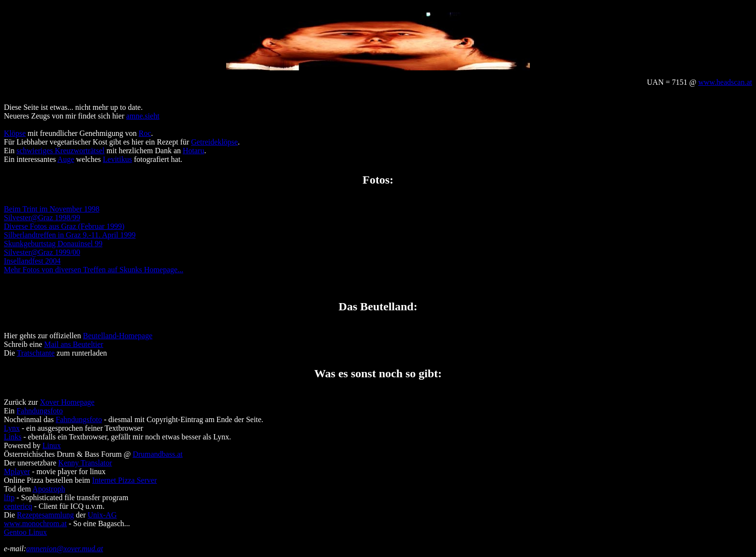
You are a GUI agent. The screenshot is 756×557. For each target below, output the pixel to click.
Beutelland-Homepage (118, 336)
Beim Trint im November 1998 (52, 209)
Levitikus (117, 159)
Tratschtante (36, 353)
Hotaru (193, 151)
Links (13, 437)
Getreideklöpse (214, 142)
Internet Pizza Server (124, 480)
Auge (66, 159)
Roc (145, 133)
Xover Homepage (67, 402)
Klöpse (15, 133)
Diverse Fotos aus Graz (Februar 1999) (64, 226)
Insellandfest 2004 (32, 261)
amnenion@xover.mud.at (65, 549)
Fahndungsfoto (40, 411)
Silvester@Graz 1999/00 (42, 252)
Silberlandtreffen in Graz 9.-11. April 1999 (70, 235)
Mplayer (17, 471)
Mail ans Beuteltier (74, 344)
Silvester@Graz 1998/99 (42, 218)
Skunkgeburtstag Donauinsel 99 (53, 244)
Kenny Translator (85, 463)
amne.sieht (143, 116)
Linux (52, 445)
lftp (9, 497)
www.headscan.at (725, 82)
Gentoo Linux (25, 532)
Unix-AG (102, 515)
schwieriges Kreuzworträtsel (61, 151)
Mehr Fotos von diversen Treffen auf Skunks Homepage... (94, 270)
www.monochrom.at (35, 524)
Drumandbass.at (158, 454)
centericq (18, 506)
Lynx (12, 428)
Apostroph (49, 489)
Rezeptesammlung (45, 515)
